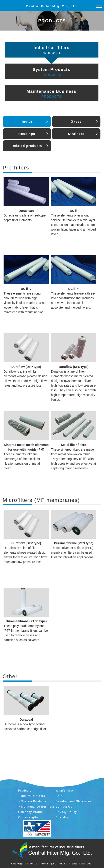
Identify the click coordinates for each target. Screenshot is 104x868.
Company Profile (31, 812)
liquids (27, 122)
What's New (64, 791)
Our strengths (28, 817)
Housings (27, 134)
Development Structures (74, 801)
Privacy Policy (66, 812)
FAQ (59, 796)
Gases (76, 122)
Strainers (76, 134)
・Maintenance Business (36, 807)
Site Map (62, 817)
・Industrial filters (32, 796)
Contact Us (64, 807)
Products (25, 791)
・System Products (32, 801)
